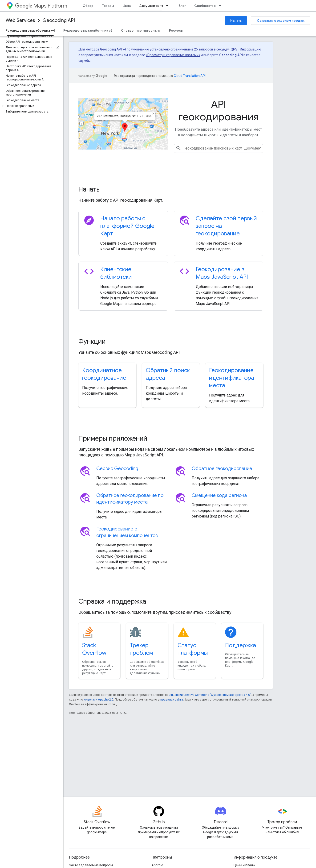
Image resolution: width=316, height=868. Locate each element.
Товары (108, 6)
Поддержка (241, 645)
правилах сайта (172, 699)
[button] (31, 106)
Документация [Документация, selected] (151, 6)
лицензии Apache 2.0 (99, 699)
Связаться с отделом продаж (281, 21)
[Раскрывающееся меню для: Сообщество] (221, 6)
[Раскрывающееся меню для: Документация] (169, 6)
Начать (236, 21)
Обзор (88, 6)
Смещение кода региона (219, 495)
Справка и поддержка (112, 601)
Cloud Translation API (190, 76)
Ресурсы (176, 30)
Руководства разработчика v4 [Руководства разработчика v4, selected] (30, 30)
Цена (127, 6)
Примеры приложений (113, 438)
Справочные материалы (141, 30)
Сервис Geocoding (117, 469)
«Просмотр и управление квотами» (173, 55)
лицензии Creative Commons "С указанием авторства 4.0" (210, 695)
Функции (92, 341)
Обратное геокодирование (222, 469)
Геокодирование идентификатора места (232, 378)
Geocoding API (59, 20)
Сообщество (205, 6)
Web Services (20, 20)
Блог (182, 6)
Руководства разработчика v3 (88, 30)
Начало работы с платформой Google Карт (127, 226)
